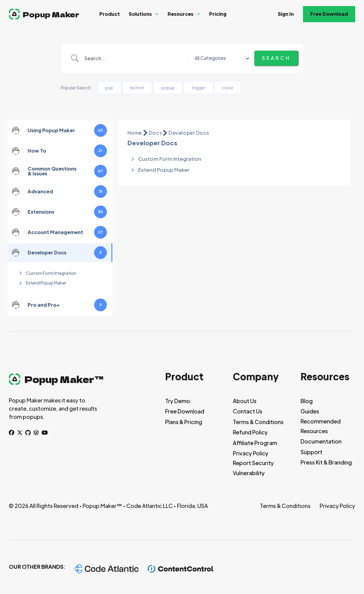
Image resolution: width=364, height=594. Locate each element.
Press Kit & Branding (326, 462)
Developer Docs (189, 133)
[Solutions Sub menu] (157, 14)
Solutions (140, 14)
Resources (180, 14)
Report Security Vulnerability (253, 468)
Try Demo (178, 401)
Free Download (329, 14)
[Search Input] (141, 58)
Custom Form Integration (51, 273)
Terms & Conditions (258, 422)
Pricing (218, 14)
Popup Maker (51, 14)
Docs (155, 133)
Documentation (321, 441)
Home (135, 133)
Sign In (286, 14)
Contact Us (248, 411)
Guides (310, 411)
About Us (245, 401)
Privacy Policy (251, 453)
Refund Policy (250, 432)
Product (110, 14)
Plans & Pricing (184, 422)
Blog (307, 401)
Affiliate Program (255, 443)
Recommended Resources (321, 426)
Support (311, 452)
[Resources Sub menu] (198, 14)
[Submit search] (276, 58)
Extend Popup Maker (46, 283)
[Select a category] (228, 58)
